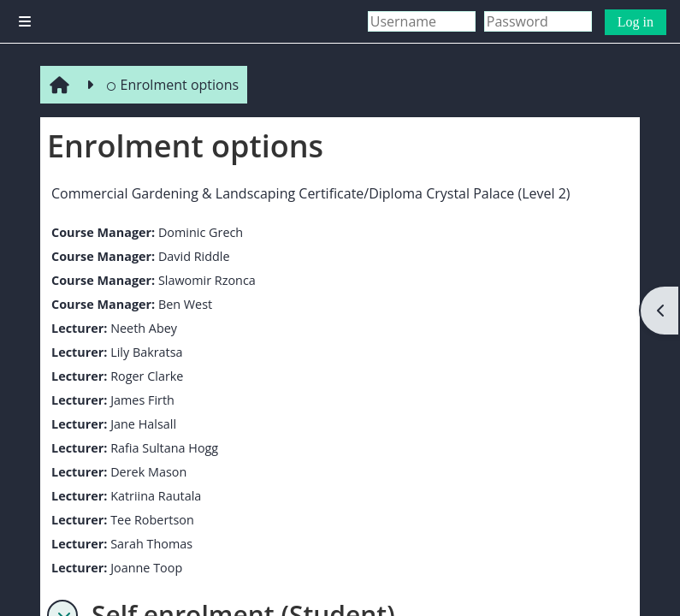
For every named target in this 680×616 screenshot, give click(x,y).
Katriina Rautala (156, 496)
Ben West (185, 304)
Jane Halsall (143, 424)
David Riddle (194, 256)
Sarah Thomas (151, 544)
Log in (636, 22)
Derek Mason (148, 472)
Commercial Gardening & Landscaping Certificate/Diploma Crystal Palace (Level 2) (311, 193)
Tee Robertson (152, 520)
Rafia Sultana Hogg (164, 448)
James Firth (142, 400)
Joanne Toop (146, 568)
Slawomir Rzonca (207, 280)
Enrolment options (172, 85)
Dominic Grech (201, 232)
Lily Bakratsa (146, 352)
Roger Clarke (147, 376)
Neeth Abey (144, 328)
